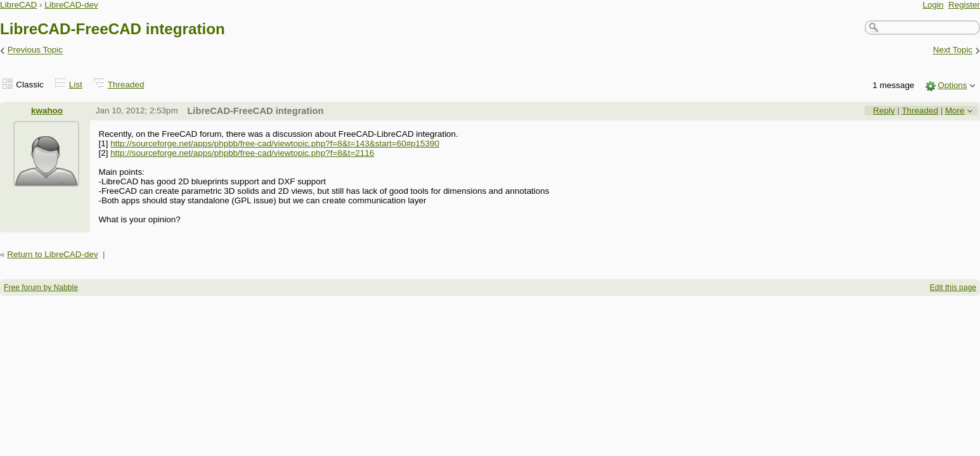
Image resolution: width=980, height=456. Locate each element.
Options (952, 85)
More (955, 111)
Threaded (126, 85)
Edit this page (953, 288)
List (76, 85)
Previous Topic (35, 50)
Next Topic (953, 50)
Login (933, 5)
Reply (884, 111)
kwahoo (47, 111)
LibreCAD (18, 5)
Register (964, 5)
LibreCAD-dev (71, 5)
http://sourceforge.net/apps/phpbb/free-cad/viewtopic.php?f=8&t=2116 (242, 153)
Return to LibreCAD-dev (52, 254)
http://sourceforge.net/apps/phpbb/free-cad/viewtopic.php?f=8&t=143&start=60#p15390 (275, 143)
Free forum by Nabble (41, 288)
